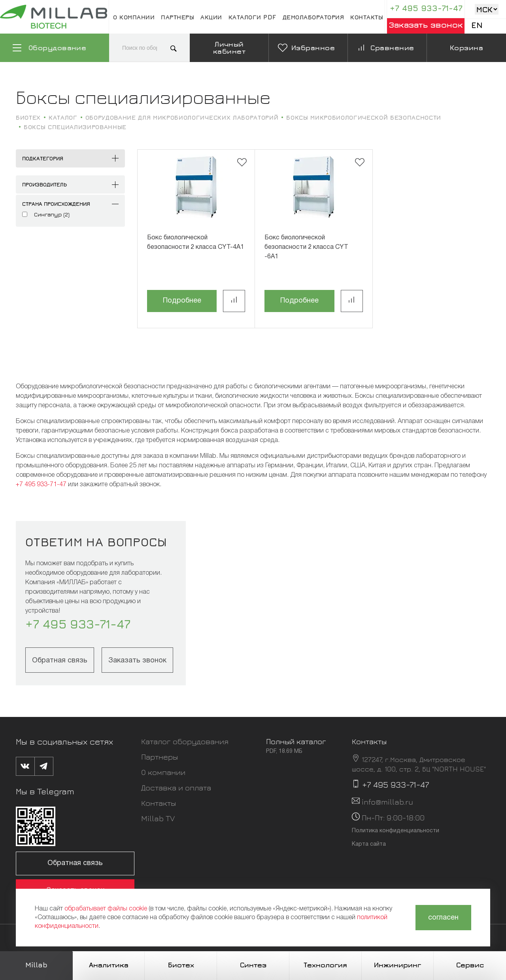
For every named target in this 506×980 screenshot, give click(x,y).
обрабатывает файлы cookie (106, 909)
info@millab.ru (387, 802)
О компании (134, 17)
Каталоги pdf (252, 17)
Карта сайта (369, 844)
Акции (211, 17)
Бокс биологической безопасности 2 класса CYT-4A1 (195, 243)
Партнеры (177, 17)
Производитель (44, 184)
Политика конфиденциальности (396, 831)
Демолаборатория (313, 17)
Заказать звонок (426, 25)
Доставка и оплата (176, 787)
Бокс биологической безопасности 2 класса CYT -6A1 (306, 247)
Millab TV (158, 818)
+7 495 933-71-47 (426, 8)
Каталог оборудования (185, 741)
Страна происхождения (56, 204)
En (477, 25)
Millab (36, 965)
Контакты (367, 17)
